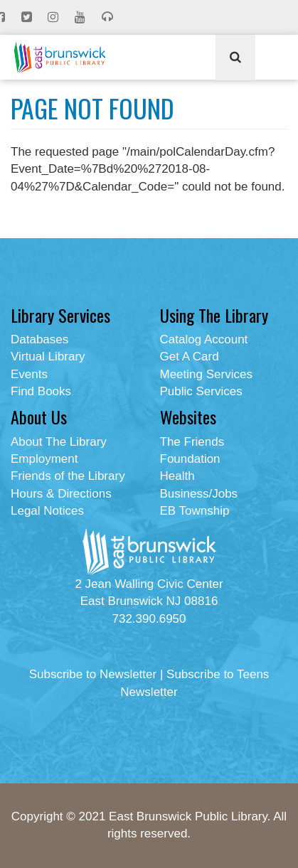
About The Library (59, 442)
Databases (39, 339)
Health (177, 476)
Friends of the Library (68, 476)
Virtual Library (48, 357)
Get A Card (190, 357)
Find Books (41, 391)
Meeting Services (206, 374)
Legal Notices (47, 511)
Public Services (201, 391)
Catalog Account (204, 339)
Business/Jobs (199, 494)
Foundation (190, 459)
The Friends (192, 442)
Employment (44, 459)
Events (29, 374)
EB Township (195, 511)
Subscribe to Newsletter (93, 674)
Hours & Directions (61, 494)
